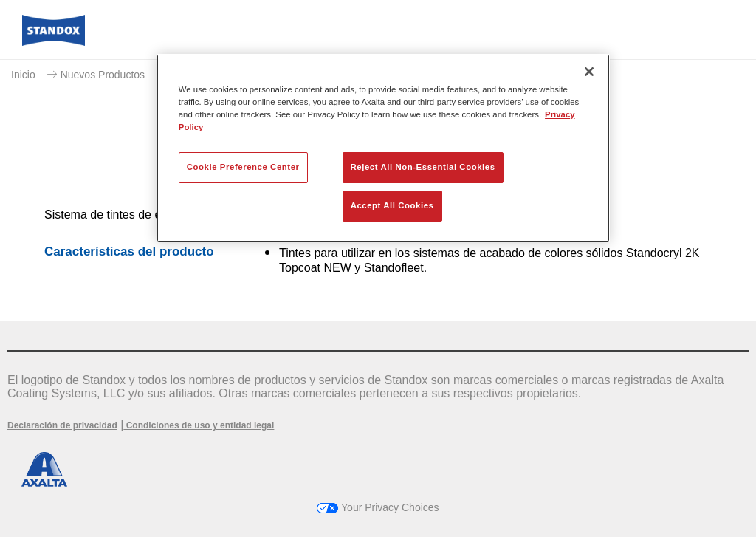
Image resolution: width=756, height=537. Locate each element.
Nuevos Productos (103, 75)
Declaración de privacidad (62, 425)
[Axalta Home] (54, 42)
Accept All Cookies (392, 205)
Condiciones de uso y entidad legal (199, 425)
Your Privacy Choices (378, 507)
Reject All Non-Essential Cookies (423, 167)
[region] (383, 148)
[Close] (589, 72)
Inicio (23, 75)
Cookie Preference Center (243, 167)
